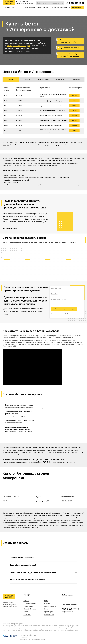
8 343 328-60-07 (66, 501)
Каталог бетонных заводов (61, 7)
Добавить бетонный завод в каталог (50, 3)
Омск (46, 601)
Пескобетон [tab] (76, 80)
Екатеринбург (28, 606)
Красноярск (49, 612)
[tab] (20, 406)
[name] (67, 294)
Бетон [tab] (11, 80)
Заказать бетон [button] (78, 7)
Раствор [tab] (27, 80)
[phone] (67, 289)
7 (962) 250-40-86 (70, 609)
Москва (26, 601)
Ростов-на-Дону (50, 606)
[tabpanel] (43, 111)
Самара (47, 603)
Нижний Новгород (30, 609)
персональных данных (72, 313)
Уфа (46, 609)
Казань (26, 612)
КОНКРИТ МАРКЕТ (9, 3)
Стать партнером (69, 604)
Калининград (49, 615)
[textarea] (67, 301)
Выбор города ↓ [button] (29, 7)
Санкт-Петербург (30, 603)
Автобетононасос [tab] (44, 80)
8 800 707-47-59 (77, 3)
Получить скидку (43, 7)
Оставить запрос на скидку (64, 309)
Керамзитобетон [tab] (60, 80)
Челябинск (27, 615)
